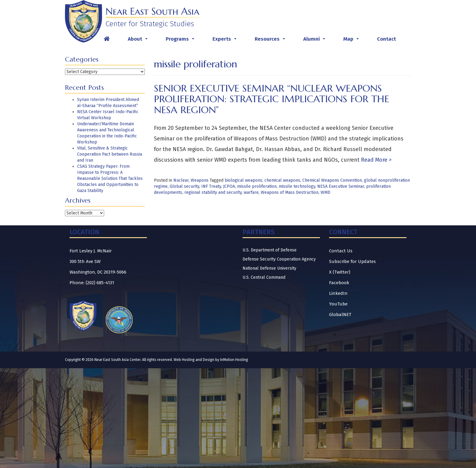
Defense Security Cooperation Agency (279, 259)
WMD (325, 192)
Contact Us (341, 251)
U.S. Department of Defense (270, 250)
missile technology (297, 186)
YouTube (338, 304)
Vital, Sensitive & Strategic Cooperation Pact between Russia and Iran (110, 154)
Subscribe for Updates (352, 261)
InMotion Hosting (234, 360)
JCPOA (229, 186)
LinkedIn (338, 293)
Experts (226, 41)
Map (352, 41)
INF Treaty (211, 186)
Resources (271, 41)
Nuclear (181, 180)
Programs (181, 41)
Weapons (200, 180)
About (139, 41)
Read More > (376, 160)
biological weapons (243, 180)
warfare (251, 192)
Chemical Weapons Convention (332, 180)
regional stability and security (213, 192)
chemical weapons (282, 180)
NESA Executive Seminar (341, 186)
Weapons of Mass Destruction (290, 192)
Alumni (315, 41)
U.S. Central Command (264, 277)
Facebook (339, 283)
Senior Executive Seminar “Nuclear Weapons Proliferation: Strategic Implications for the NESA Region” (272, 99)
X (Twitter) (340, 272)
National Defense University (269, 268)
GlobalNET (340, 315)
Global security (184, 186)
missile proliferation (257, 186)
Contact (386, 39)
